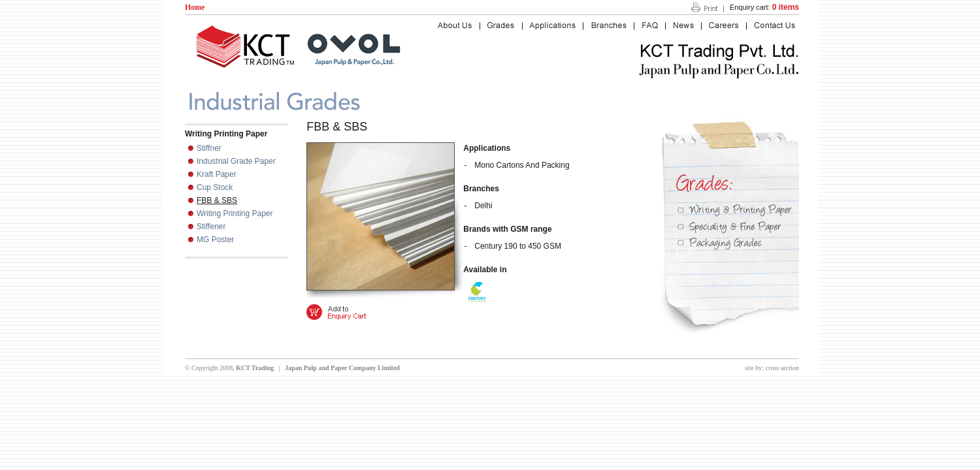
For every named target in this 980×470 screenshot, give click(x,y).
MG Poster (215, 240)
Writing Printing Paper (235, 213)
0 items (786, 7)
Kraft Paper (217, 174)
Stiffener (211, 227)
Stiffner (209, 148)
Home (195, 7)
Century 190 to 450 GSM (518, 246)
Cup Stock (215, 187)
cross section (782, 368)
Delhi (483, 206)
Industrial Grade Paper (236, 161)
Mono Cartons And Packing (522, 165)
